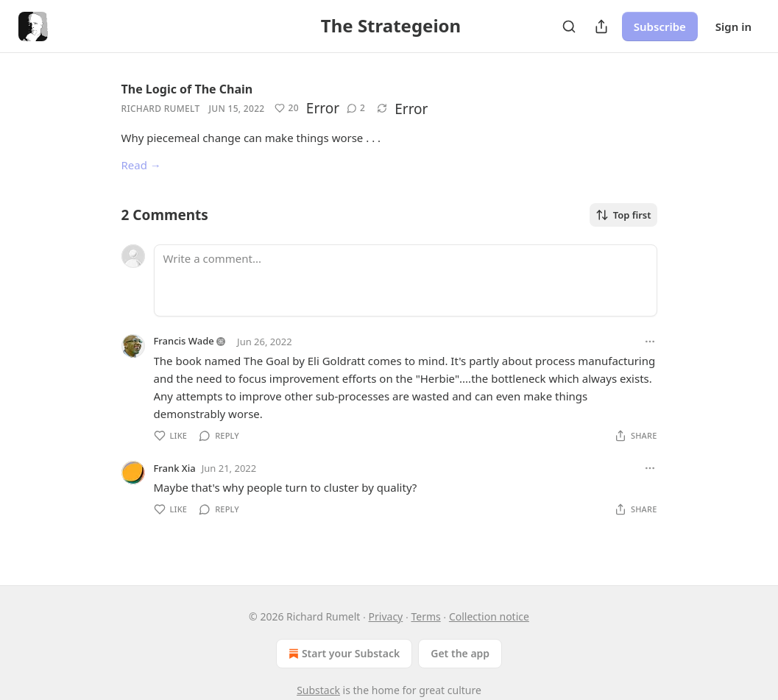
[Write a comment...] (406, 280)
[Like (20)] (286, 108)
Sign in (733, 26)
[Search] (569, 26)
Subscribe (660, 26)
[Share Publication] (601, 26)
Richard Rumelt (161, 109)
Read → (141, 165)
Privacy (386, 616)
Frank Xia (175, 468)
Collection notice (489, 616)
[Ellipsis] (650, 342)
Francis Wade (184, 341)
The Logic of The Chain (187, 89)
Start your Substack (343, 654)
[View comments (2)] (356, 108)
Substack (318, 690)
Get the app (460, 653)
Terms (425, 616)
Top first (623, 215)
